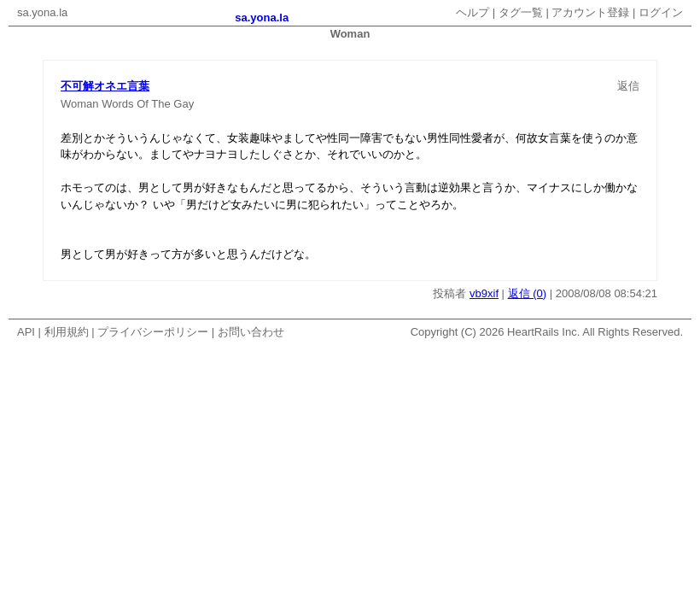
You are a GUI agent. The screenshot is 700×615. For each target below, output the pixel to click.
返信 (628, 86)
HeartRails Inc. (543, 332)
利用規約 (67, 332)
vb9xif (484, 293)
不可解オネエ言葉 (105, 86)
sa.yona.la (42, 12)
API (26, 332)
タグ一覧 (521, 12)
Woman (80, 104)
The (160, 104)
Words (117, 104)
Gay (184, 104)
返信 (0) (528, 293)
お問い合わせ (251, 332)
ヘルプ (472, 12)
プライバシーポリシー (153, 332)
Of (143, 104)
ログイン (661, 12)
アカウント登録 (590, 12)
